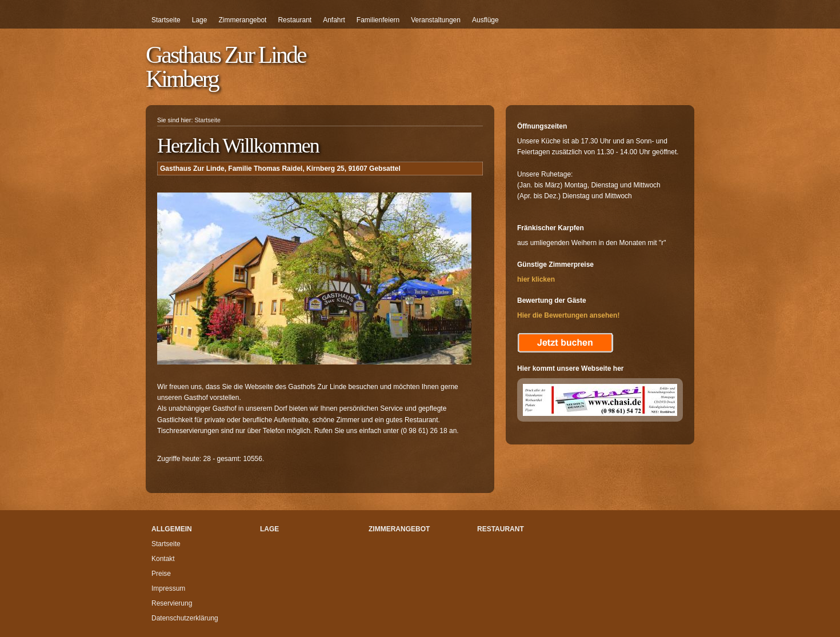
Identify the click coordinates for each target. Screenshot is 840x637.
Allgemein (172, 529)
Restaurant (295, 20)
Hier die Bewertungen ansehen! (568, 315)
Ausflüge (485, 20)
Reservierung (172, 603)
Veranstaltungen (436, 20)
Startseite (166, 20)
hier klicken (536, 279)
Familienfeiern (378, 20)
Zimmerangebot (242, 20)
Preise (161, 574)
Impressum (168, 588)
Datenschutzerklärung (185, 618)
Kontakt (163, 559)
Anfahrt (334, 20)
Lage (200, 20)
